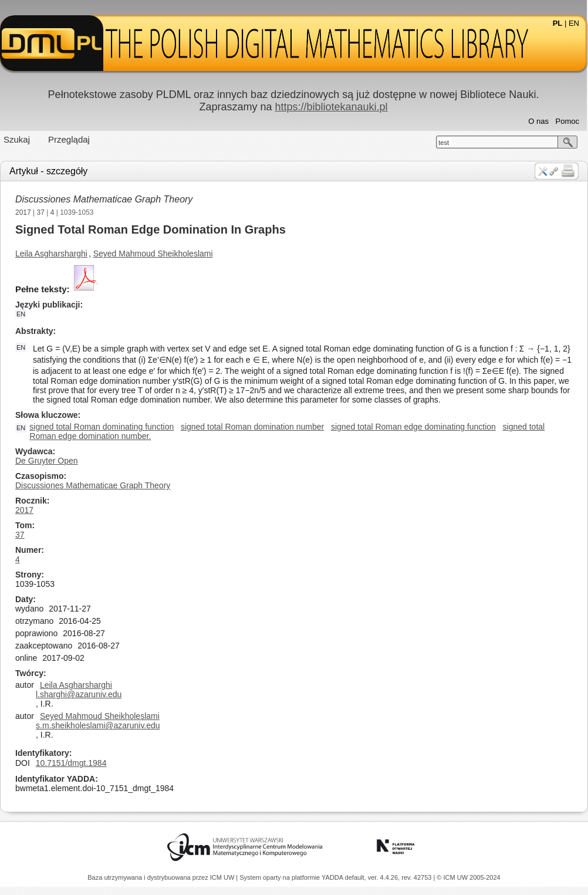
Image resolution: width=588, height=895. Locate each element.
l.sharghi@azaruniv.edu (79, 694)
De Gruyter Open (47, 461)
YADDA (333, 877)
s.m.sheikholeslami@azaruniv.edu (98, 725)
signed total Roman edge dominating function (413, 427)
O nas (538, 121)
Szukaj (17, 139)
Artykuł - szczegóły (48, 171)
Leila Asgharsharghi (51, 254)
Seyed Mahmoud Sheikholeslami (153, 254)
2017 (23, 212)
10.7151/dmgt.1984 (71, 763)
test (444, 143)
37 (41, 212)
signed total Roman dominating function (102, 427)
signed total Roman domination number (252, 427)
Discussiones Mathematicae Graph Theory (104, 199)
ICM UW (223, 877)
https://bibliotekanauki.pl (331, 107)
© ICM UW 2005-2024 (468, 877)
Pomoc (567, 121)
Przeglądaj (69, 139)
